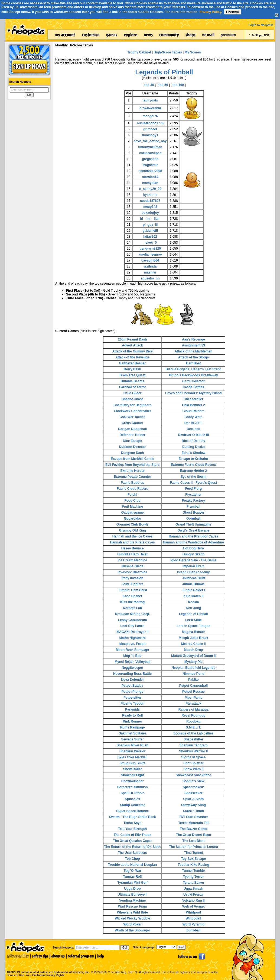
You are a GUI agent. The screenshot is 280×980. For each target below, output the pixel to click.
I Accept (232, 12)
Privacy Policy (210, 12)
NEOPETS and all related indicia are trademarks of (48, 967)
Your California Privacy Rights (45, 975)
